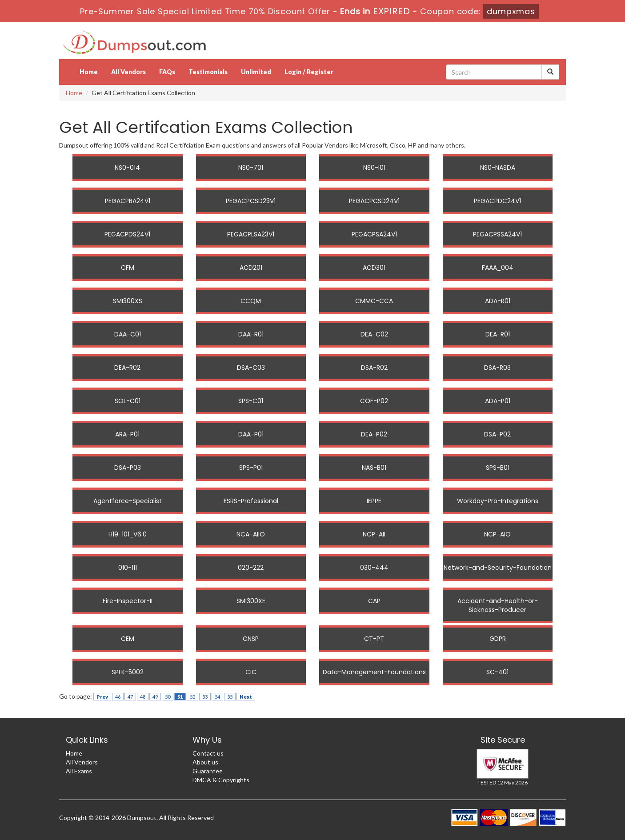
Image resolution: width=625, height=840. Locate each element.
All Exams (79, 771)
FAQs (167, 72)
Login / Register (309, 72)
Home (89, 72)
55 (230, 697)
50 (168, 697)
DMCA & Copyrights (221, 780)
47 (130, 697)
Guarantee (208, 771)
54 (217, 697)
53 (205, 697)
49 (155, 697)
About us (205, 762)
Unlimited (256, 72)
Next (246, 697)
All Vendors (128, 72)
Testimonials (208, 72)
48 (143, 697)
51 (180, 697)
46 (118, 697)
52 (192, 697)
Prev (102, 697)
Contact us (208, 753)
